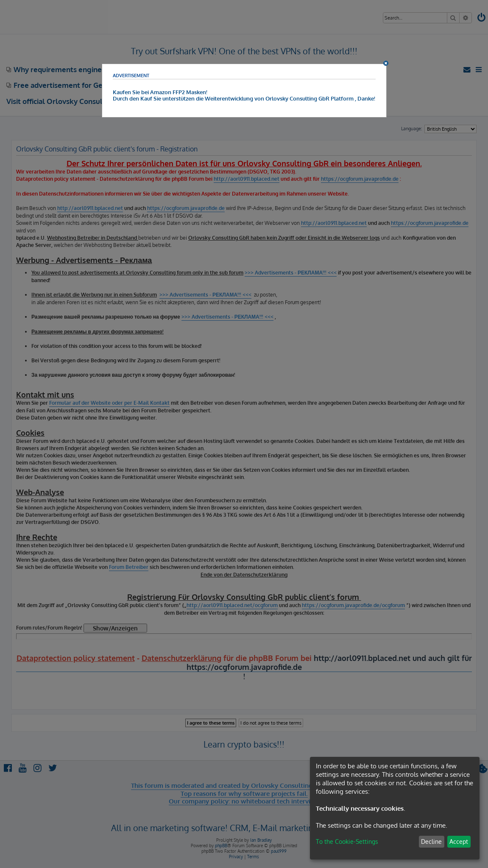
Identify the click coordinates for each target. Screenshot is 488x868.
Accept (459, 841)
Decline (431, 841)
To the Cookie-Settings (347, 841)
